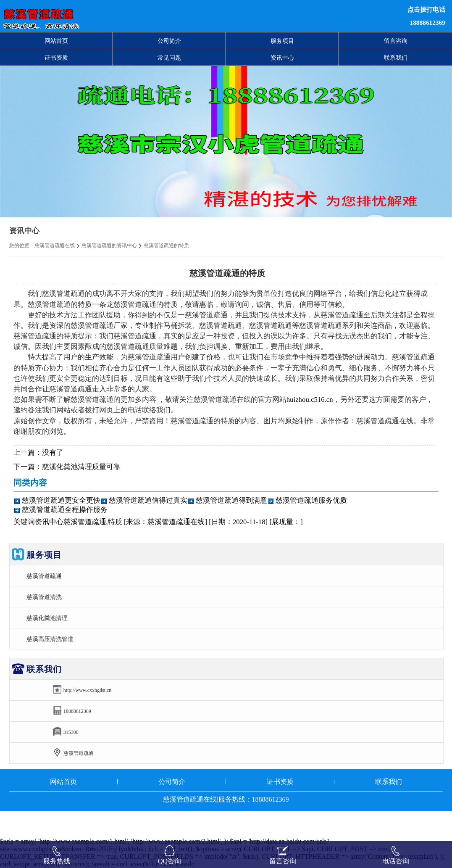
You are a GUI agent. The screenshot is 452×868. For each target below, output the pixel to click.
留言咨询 (396, 41)
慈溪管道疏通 (44, 576)
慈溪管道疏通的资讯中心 (109, 245)
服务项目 (282, 41)
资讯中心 (282, 58)
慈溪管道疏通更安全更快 (61, 500)
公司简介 (169, 41)
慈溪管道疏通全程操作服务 (65, 510)
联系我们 (396, 58)
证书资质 (56, 58)
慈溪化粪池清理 (47, 618)
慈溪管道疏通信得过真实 (148, 500)
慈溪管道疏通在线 (55, 245)
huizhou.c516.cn (310, 400)
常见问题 (169, 58)
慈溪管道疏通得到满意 (231, 500)
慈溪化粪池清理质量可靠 (81, 467)
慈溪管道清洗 (44, 597)
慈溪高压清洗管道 (50, 639)
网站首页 (56, 41)
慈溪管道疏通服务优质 (311, 500)
